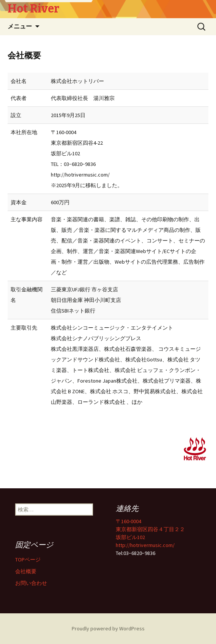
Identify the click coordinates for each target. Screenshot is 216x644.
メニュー (20, 26)
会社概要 (26, 571)
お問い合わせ (31, 583)
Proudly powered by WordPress (108, 628)
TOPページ (28, 560)
